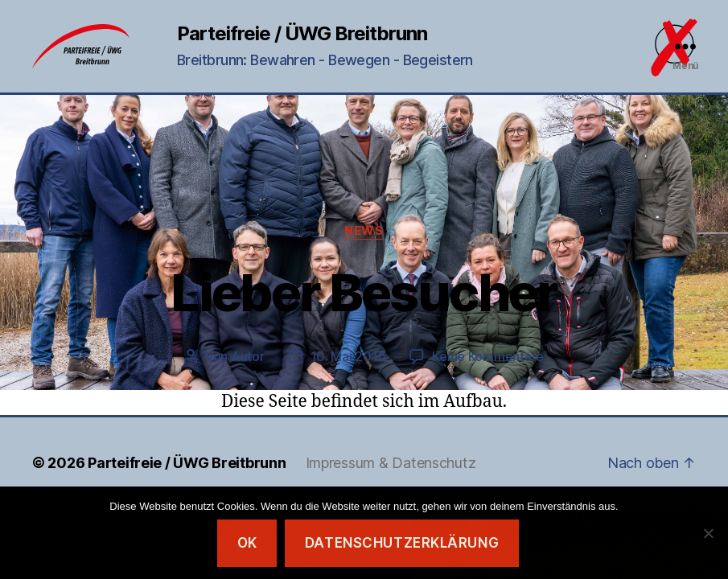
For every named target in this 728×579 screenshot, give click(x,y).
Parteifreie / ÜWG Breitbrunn (302, 34)
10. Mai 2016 (348, 356)
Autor (248, 356)
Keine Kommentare (488, 356)
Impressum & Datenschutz (391, 463)
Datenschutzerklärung (402, 543)
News (364, 231)
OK (247, 543)
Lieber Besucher (364, 292)
